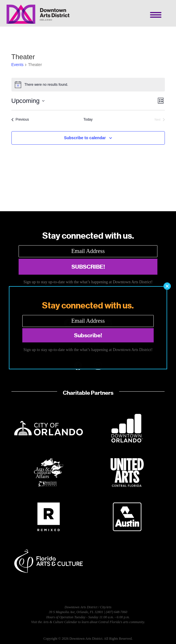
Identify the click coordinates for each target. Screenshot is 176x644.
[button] (88, 267)
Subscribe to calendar (85, 138)
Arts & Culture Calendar (60, 622)
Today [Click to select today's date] (88, 119)
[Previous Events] (20, 120)
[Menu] (156, 15)
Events (18, 65)
